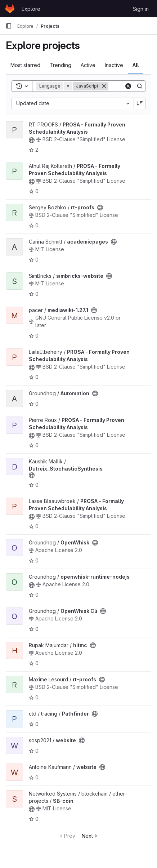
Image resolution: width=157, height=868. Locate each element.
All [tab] (136, 65)
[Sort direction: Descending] (140, 103)
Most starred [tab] (25, 65)
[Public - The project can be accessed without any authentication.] (32, 140)
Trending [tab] (60, 65)
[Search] (140, 86)
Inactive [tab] (114, 65)
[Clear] (128, 86)
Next (90, 836)
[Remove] (104, 86)
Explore (31, 9)
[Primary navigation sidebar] (9, 26)
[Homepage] (10, 9)
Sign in (141, 9)
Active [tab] (88, 65)
